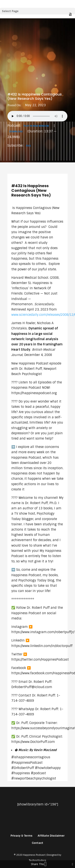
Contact (37, 843)
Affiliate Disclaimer (51, 836)
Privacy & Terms (21, 836)
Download (16, 132)
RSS (29, 146)
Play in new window (36, 126)
